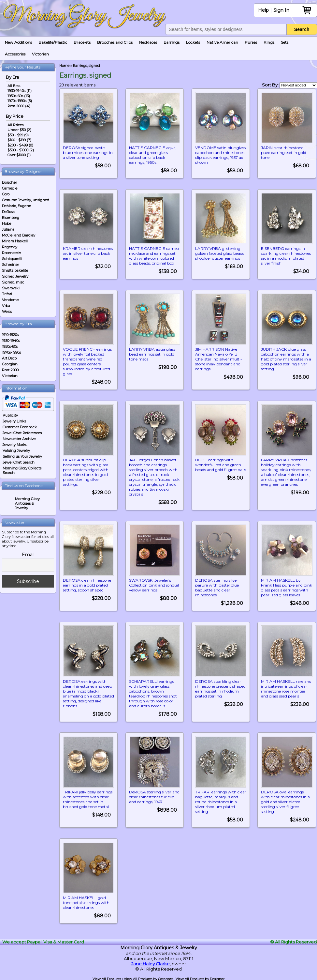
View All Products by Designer (200, 978)
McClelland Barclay (19, 235)
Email (28, 555)
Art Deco (9, 358)
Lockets (193, 42)
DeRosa (8, 212)
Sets (285, 42)
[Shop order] (298, 85)
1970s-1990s (11, 352)
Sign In (281, 10)
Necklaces (148, 42)
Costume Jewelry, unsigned (26, 200)
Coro (6, 194)
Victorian (40, 54)
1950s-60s (10, 346)
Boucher (9, 182)
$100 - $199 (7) (19, 140)
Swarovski (11, 288)
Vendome (10, 300)
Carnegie (10, 188)
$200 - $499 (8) (20, 145)
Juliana (8, 229)
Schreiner (10, 265)
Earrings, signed (86, 66)
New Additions (18, 42)
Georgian (10, 364)
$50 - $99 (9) (18, 135)
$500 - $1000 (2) (21, 150)
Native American (222, 42)
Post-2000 (10, 370)
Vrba (6, 306)
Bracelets (82, 42)
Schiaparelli (12, 259)
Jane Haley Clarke (151, 963)
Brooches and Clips (115, 42)
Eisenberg (11, 218)
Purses (251, 42)
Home (64, 66)
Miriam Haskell (15, 241)
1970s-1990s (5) (20, 101)
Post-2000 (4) (19, 106)
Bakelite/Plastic (53, 42)
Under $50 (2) (19, 130)
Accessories (15, 54)
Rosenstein (12, 253)
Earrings (172, 42)
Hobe (7, 223)
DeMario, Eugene (16, 206)
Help (263, 10)
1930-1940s (11, 341)
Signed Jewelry (15, 276)
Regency (10, 247)
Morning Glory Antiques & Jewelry (27, 503)
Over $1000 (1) (19, 155)
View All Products (107, 978)
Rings (269, 42)
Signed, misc (13, 282)
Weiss (7, 312)
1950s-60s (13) (19, 96)
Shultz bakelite (15, 270)
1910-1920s (10, 335)
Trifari (7, 294)
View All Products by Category (148, 978)
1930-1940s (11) (20, 91)
